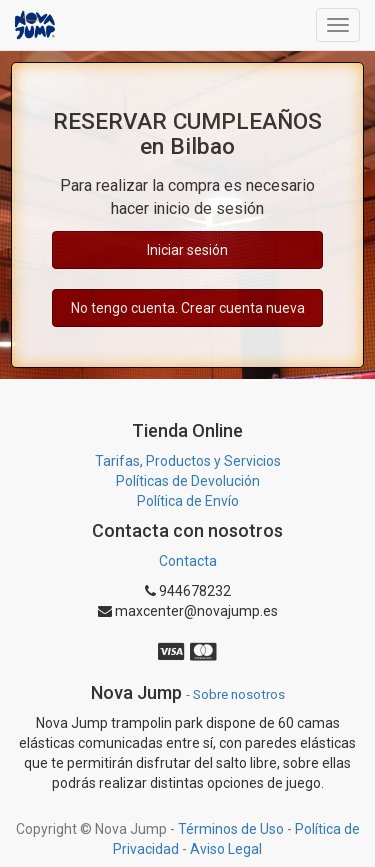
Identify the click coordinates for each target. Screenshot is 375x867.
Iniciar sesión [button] (187, 250)
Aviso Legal (226, 849)
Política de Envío (188, 501)
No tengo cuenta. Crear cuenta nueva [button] (188, 308)
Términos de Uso (231, 829)
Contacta (188, 561)
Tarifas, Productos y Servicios (188, 461)
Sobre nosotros (239, 694)
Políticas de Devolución (188, 481)
